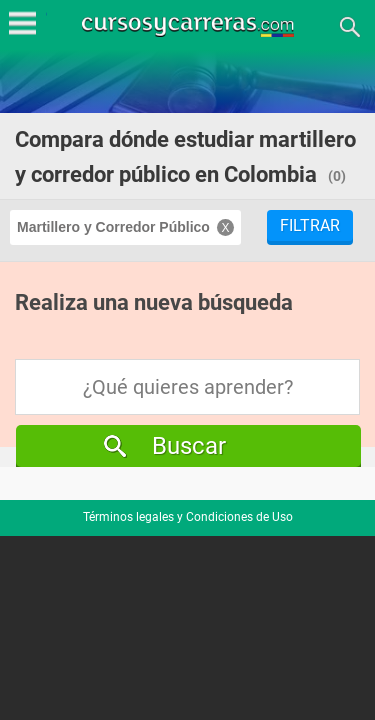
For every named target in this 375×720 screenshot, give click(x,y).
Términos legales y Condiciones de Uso (188, 517)
